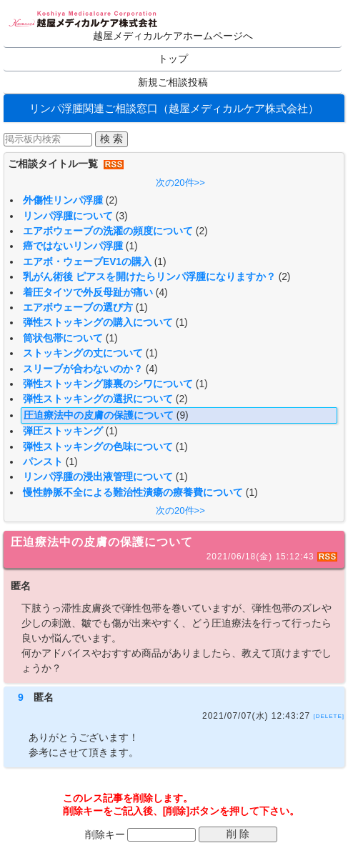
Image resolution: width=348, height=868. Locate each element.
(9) (183, 415)
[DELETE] (329, 716)
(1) (132, 246)
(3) (122, 216)
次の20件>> (180, 183)
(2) (112, 200)
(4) (162, 293)
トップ (173, 59)
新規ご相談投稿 (173, 83)
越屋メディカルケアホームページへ (173, 36)
